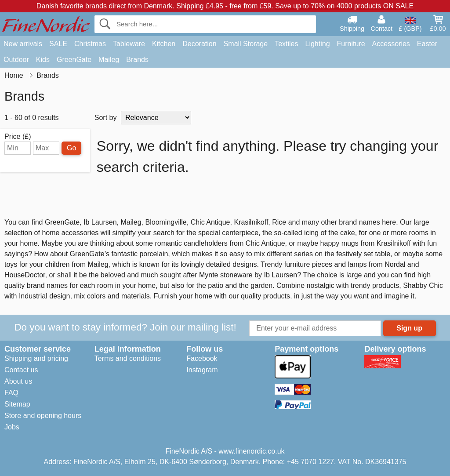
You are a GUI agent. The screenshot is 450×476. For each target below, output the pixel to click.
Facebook (202, 358)
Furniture (351, 44)
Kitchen (164, 44)
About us (18, 381)
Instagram (202, 370)
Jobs (12, 427)
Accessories (391, 44)
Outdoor (16, 60)
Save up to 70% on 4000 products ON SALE (344, 6)
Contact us (21, 370)
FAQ (11, 393)
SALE (58, 44)
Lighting (318, 44)
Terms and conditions (128, 358)
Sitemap (17, 404)
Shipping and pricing (36, 358)
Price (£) (18, 137)
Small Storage (246, 44)
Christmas (90, 44)
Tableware (129, 44)
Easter (427, 44)
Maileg (109, 60)
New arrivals (23, 44)
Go (71, 148)
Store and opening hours (43, 416)
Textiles (286, 44)
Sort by (106, 118)
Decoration (199, 44)
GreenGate (74, 60)
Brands (137, 60)
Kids (43, 60)
